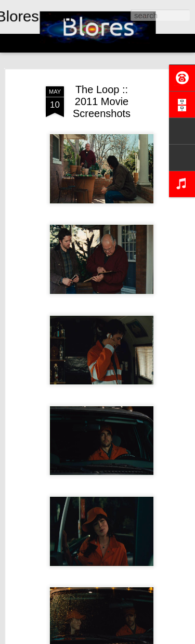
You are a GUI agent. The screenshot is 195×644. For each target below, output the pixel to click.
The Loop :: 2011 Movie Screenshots (102, 101)
